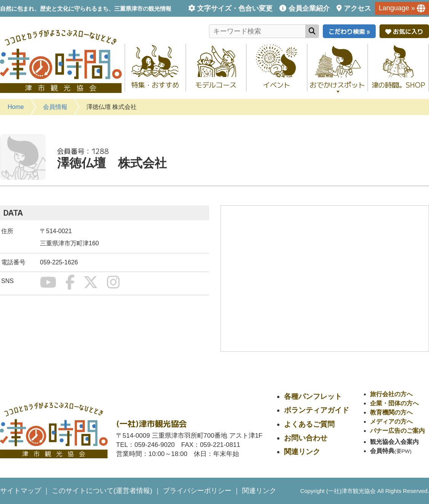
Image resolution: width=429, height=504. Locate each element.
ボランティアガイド (317, 410)
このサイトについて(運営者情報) (102, 491)
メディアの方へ (391, 422)
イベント (277, 85)
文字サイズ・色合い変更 (235, 8)
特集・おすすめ (155, 85)
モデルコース (216, 85)
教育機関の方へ (391, 412)
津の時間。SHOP (398, 85)
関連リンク (302, 452)
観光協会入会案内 (394, 442)
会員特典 (382, 451)
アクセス (357, 8)
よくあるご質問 (309, 424)
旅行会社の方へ (391, 394)
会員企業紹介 (309, 8)
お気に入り (404, 31)
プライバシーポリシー (197, 491)
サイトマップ (21, 491)
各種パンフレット (313, 396)
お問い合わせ (306, 438)
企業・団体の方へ (394, 403)
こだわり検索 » (349, 31)
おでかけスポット (337, 87)
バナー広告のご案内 (397, 431)
